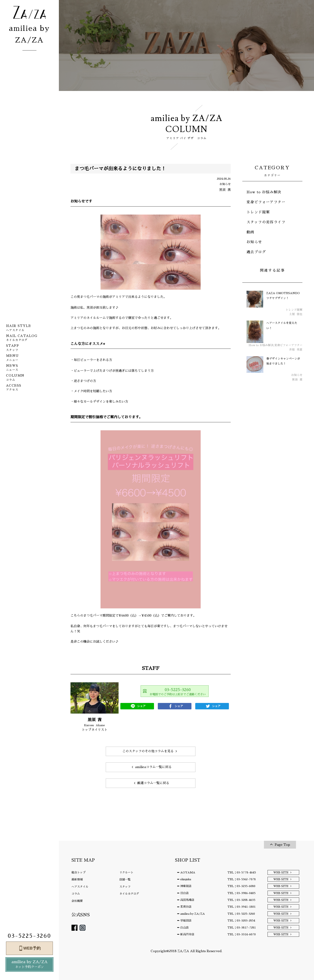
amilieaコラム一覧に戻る (153, 767)
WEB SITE (281, 872)
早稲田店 (186, 921)
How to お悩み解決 (264, 192)
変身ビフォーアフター (266, 202)
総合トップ (78, 872)
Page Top (282, 845)
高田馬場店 (187, 900)
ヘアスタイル (80, 887)
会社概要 (77, 901)
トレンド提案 (258, 212)
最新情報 (77, 879)
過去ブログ (256, 252)
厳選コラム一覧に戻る (153, 783)
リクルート (126, 872)
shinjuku (186, 879)
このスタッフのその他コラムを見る (148, 751)
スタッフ (125, 887)
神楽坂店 (186, 886)
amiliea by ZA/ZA (29, 965)
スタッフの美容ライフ (266, 222)
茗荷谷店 (186, 907)
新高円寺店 (187, 934)
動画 (250, 232)
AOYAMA (188, 872)
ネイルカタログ (129, 894)
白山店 (184, 928)
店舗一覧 (125, 879)
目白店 (184, 893)
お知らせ (254, 242)
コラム (76, 894)
